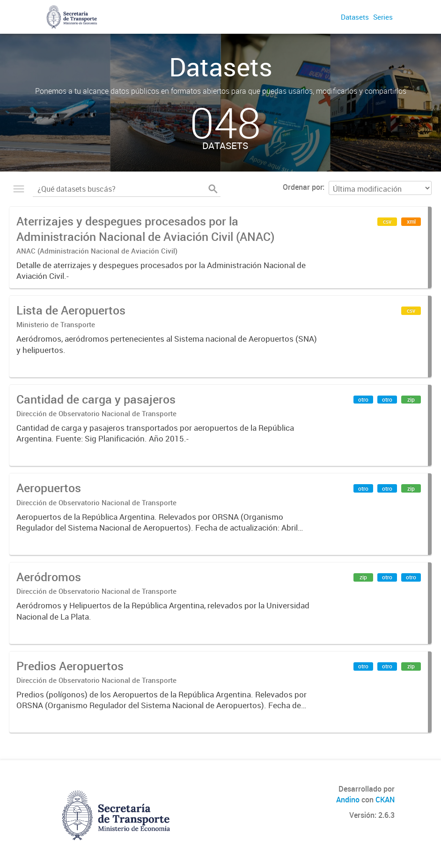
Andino (348, 800)
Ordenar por (303, 187)
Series (383, 17)
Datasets (355, 17)
